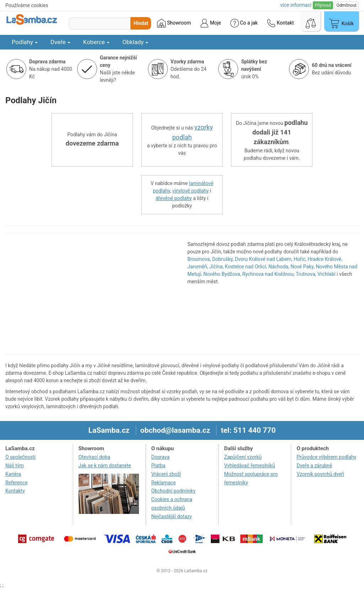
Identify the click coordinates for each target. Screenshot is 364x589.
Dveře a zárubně (314, 466)
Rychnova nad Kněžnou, (269, 274)
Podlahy (25, 42)
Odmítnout (347, 5)
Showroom (174, 23)
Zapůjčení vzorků (243, 457)
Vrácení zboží (166, 474)
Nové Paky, (303, 267)
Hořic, (300, 259)
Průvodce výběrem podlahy (326, 457)
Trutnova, (306, 274)
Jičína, (216, 267)
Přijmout (323, 5)
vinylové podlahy (191, 191)
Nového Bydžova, (222, 274)
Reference (17, 483)
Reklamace (164, 483)
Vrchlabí (326, 274)
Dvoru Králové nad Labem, (264, 259)
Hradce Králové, (325, 259)
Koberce (97, 42)
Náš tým (15, 466)
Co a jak (244, 23)
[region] (91, 294)
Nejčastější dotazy (172, 516)
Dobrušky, (223, 259)
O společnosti (20, 457)
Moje (210, 23)
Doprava (160, 457)
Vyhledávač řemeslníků (250, 466)
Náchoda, (279, 267)
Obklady (135, 42)
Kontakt (280, 23)
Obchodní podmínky (173, 491)
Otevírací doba (95, 457)
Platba (159, 466)
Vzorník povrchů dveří (320, 474)
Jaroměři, (198, 267)
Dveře (60, 42)
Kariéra (13, 474)
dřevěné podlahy (174, 198)
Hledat (141, 23)
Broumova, (199, 259)
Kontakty (15, 491)
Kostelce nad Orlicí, (246, 267)
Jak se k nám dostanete (105, 466)
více (296, 5)
